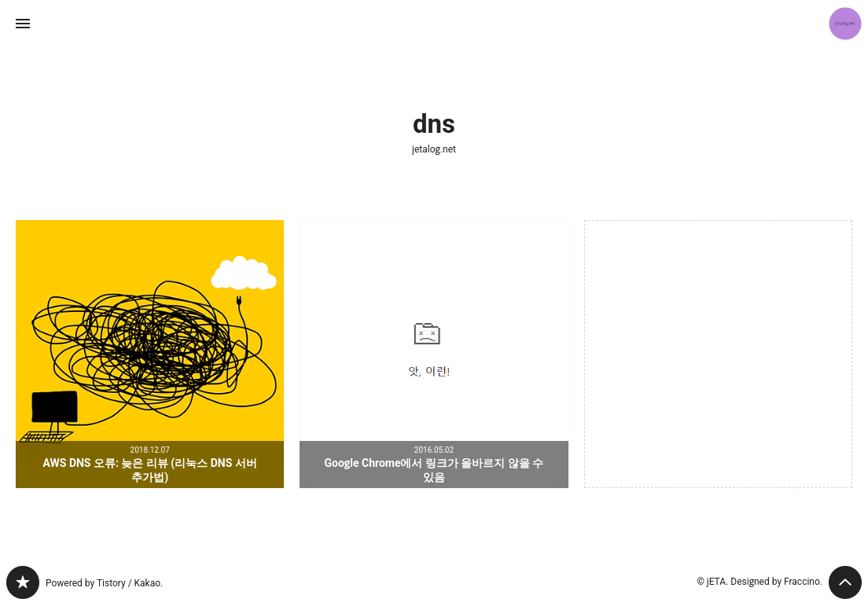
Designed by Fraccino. (776, 582)
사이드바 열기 (23, 24)
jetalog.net (434, 149)
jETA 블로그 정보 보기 (845, 24)
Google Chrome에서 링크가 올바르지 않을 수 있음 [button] (434, 354)
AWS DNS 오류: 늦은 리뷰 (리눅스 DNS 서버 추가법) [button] (150, 354)
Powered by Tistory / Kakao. (104, 583)
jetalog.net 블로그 (23, 582)
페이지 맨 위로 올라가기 (845, 582)
